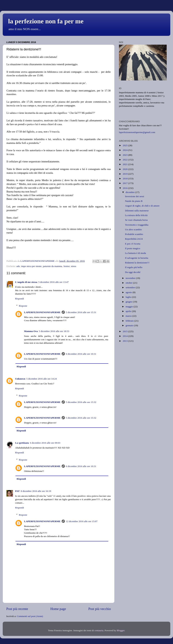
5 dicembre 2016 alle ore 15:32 (81, 402)
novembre (131, 278)
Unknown (20, 379)
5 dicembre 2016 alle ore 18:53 (54, 331)
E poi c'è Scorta (133, 244)
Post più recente (17, 609)
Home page (58, 609)
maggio (130, 307)
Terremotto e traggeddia (137, 225)
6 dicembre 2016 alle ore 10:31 (81, 354)
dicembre (130, 192)
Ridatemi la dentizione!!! (137, 263)
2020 (125, 169)
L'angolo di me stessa (26, 282)
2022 (125, 160)
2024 (125, 150)
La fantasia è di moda (136, 253)
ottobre (129, 283)
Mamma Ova (31, 331)
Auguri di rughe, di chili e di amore (142, 206)
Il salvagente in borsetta (137, 258)
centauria (99, 630)
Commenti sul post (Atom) (30, 616)
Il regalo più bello (134, 267)
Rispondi (20, 299)
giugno (129, 302)
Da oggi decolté (133, 272)
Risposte (23, 306)
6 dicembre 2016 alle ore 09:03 (45, 443)
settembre (131, 287)
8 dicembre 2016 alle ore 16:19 (36, 491)
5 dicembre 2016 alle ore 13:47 (54, 282)
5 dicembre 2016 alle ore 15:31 (81, 312)
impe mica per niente (31, 266)
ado (18, 266)
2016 (125, 188)
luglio (129, 297)
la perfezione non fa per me (46, 21)
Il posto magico (133, 248)
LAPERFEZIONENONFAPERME (42, 312)
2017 (125, 183)
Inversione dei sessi (135, 196)
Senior (67, 266)
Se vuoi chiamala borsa (136, 220)
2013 (125, 341)
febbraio (130, 321)
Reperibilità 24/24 (134, 239)
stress (74, 266)
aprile (129, 311)
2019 (125, 174)
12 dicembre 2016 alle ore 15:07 (82, 521)
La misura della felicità (136, 215)
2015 (125, 331)
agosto (129, 292)
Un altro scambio (133, 229)
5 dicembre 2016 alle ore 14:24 (41, 379)
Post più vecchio (100, 609)
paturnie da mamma (53, 266)
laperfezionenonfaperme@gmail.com (137, 132)
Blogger (121, 630)
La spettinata (22, 443)
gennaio (130, 325)
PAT (17, 491)
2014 (125, 336)
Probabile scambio (134, 234)
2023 (125, 155)
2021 (125, 164)
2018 (125, 179)
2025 (125, 145)
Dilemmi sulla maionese (137, 211)
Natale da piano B (134, 201)
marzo (129, 316)
